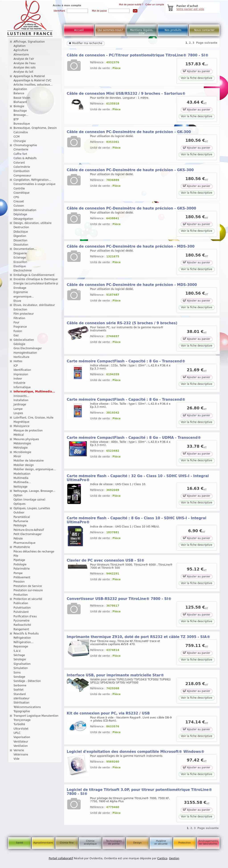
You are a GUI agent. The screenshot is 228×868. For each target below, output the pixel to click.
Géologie (19, 344)
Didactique (21, 232)
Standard (20, 694)
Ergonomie (21, 292)
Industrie (19, 383)
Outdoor (19, 513)
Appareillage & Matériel (29, 76)
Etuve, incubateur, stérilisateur (34, 305)
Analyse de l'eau (25, 63)
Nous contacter (204, 30)
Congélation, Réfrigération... (32, 180)
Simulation (21, 668)
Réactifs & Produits (26, 634)
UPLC (17, 733)
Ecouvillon (20, 262)
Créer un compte (155, 5)
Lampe (18, 409)
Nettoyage (21, 487)
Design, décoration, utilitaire (33, 223)
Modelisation (22, 474)
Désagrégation (23, 219)
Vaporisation (22, 737)
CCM (17, 137)
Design (137, 843)
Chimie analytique (90, 842)
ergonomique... (24, 297)
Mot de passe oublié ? (131, 5)
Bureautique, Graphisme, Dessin (35, 128)
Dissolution (21, 245)
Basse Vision (22, 98)
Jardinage (20, 404)
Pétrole (18, 539)
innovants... (21, 396)
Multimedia (21, 478)
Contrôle (19, 189)
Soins (17, 673)
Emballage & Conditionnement (34, 275)
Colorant (19, 163)
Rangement (21, 629)
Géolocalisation (24, 340)
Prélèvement (22, 577)
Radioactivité (22, 625)
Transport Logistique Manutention (36, 716)
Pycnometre (22, 621)
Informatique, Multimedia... (34, 392)
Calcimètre (21, 132)
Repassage (21, 646)
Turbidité (19, 724)
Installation (21, 400)
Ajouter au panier (197, 71)
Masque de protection (28, 431)
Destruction (21, 227)
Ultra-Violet (21, 729)
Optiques (20, 504)
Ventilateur (21, 742)
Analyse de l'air (24, 59)
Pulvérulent (21, 612)
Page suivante (207, 43)
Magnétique (21, 422)
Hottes (18, 361)
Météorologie (22, 443)
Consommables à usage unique (35, 184)
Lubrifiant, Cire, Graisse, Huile (34, 418)
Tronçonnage (22, 720)
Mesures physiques (26, 439)
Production (21, 595)
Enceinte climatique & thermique (36, 279)
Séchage (19, 655)
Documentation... (25, 249)
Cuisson (19, 206)
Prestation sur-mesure (28, 590)
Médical (19, 435)
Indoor (18, 379)
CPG (16, 197)
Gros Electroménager (28, 348)
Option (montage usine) (30, 500)
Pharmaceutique (24, 543)
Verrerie (19, 750)
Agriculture (21, 50)
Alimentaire (21, 55)
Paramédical (22, 517)
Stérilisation (21, 703)
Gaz (16, 335)
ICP (16, 366)
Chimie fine (67, 843)
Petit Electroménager (28, 534)
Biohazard (20, 102)
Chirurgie (20, 141)
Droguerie (20, 253)
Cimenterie (21, 150)
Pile (16, 556)
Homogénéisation (25, 353)
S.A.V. (17, 651)
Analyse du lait (23, 72)
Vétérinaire (21, 755)
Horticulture (21, 357)
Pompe (18, 573)
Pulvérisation (22, 608)
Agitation (20, 46)
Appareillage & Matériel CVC (33, 80)
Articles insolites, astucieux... (33, 85)
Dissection (20, 240)
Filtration (19, 318)
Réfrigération (22, 638)
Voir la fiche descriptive (197, 78)
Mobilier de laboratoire (29, 461)
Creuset (19, 201)
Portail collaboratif (61, 858)
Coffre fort (20, 154)
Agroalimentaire (43, 843)
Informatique (22, 387)
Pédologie (20, 525)
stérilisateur (22, 698)
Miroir (17, 456)
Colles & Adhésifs (25, 158)
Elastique (20, 266)
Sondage (19, 677)
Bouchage (20, 111)
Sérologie (20, 659)
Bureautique (22, 124)
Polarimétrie (22, 569)
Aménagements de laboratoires (208, 842)
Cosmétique (22, 193)
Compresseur (22, 176)
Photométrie (22, 547)
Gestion (174, 858)
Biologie (19, 106)
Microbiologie (22, 452)
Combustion (22, 171)
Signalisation (22, 664)
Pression (19, 582)
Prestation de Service (28, 586)
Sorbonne (20, 685)
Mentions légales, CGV (142, 32)
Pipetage (19, 560)
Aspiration (20, 89)
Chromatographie (25, 145)
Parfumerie (21, 521)
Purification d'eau (25, 616)
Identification (22, 370)
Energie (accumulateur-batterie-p (36, 283)
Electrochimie (23, 271)
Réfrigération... (23, 642)
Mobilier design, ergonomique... (35, 469)
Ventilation (21, 746)
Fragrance (20, 327)
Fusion (18, 331)
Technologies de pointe (114, 842)
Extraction (20, 310)
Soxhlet (19, 690)
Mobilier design (24, 465)
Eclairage (20, 258)
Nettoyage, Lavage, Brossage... (35, 491)
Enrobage (20, 288)
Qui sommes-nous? (110, 30)
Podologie (20, 564)
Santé (20, 843)
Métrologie (21, 448)
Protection (185, 843)
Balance (19, 93)
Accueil (79, 30)
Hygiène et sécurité (161, 842)
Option (18, 495)
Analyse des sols (25, 68)
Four (16, 322)
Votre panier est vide (190, 9)
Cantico (162, 858)
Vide (16, 759)
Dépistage (20, 214)
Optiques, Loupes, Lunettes (32, 508)
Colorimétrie (22, 167)
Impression (21, 374)
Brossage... (21, 115)
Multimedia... (22, 482)
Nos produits (173, 30)
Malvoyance (22, 426)
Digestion (20, 236)
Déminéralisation (25, 210)
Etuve (17, 301)
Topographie (22, 711)
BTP (16, 119)
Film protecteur (24, 314)
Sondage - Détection (27, 681)
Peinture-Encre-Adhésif (29, 530)
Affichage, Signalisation (29, 42)
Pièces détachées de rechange (34, 552)
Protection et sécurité (28, 599)
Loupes (18, 413)
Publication (21, 603)
